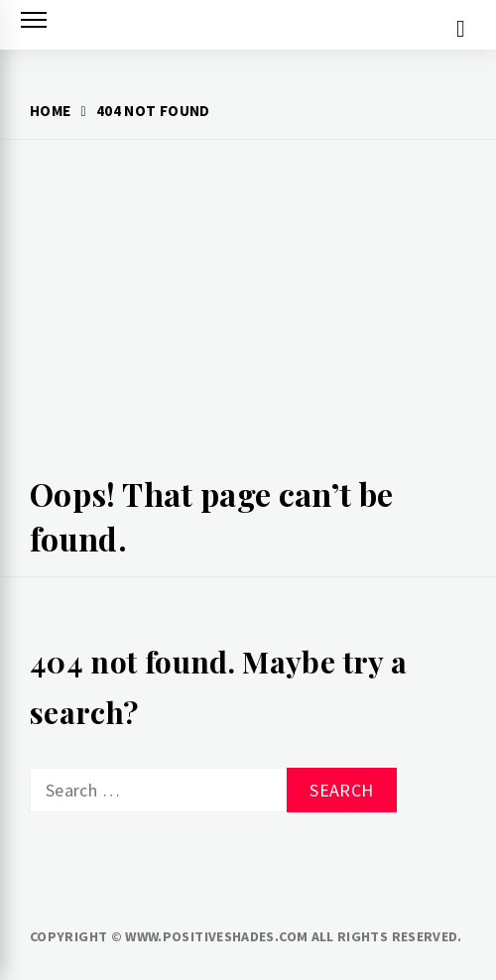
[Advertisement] (248, 313)
